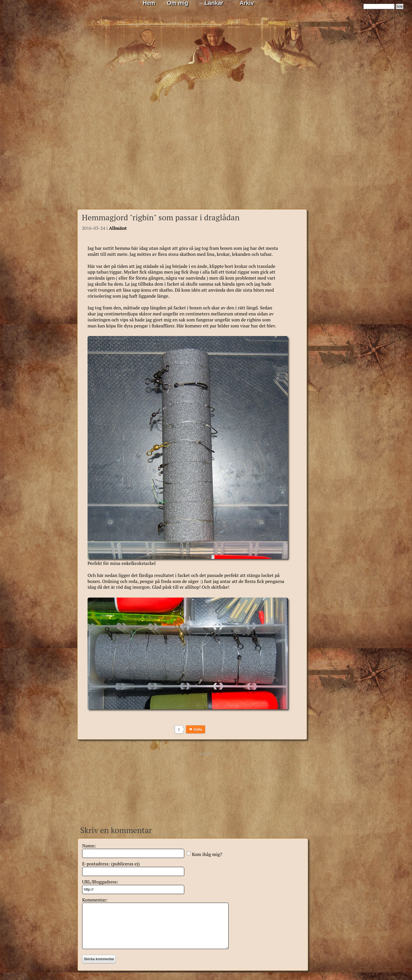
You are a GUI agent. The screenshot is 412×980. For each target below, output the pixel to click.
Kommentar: (95, 900)
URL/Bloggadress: (100, 882)
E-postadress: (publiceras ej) (111, 864)
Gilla (198, 729)
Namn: (89, 846)
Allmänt (118, 228)
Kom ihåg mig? (207, 854)
